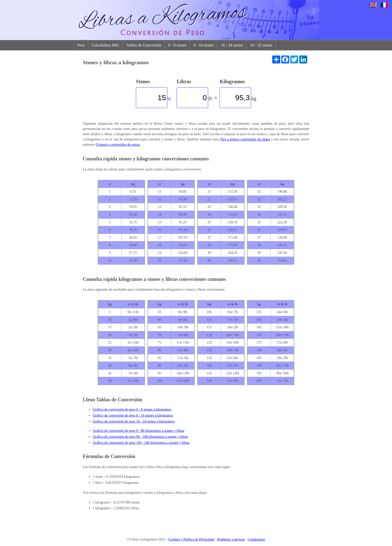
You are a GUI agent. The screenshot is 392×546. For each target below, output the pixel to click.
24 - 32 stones (261, 45)
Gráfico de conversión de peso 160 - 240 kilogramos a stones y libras (141, 443)
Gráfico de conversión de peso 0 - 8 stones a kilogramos (132, 409)
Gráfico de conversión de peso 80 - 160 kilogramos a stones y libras (140, 437)
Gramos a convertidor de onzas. (118, 145)
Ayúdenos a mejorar (231, 539)
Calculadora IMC (106, 45)
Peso (81, 45)
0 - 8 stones (177, 45)
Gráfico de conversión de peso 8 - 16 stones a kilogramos (133, 415)
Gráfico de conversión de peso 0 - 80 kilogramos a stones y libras (138, 431)
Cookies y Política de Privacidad (191, 539)
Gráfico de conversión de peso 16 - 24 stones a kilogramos (134, 421)
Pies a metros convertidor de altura (245, 139)
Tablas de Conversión (144, 45)
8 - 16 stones (204, 45)
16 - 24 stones (232, 45)
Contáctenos (256, 539)
